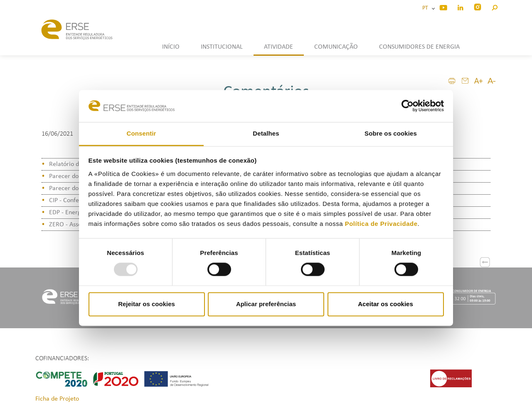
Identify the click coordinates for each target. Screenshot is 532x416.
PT (426, 8)
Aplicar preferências (266, 304)
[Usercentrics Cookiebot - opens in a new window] (408, 106)
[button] (494, 6)
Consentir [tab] (142, 133)
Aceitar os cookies (385, 304)
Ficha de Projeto (57, 399)
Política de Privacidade (381, 224)
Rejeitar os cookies (147, 304)
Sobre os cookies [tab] (391, 133)
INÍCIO (171, 47)
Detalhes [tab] (266, 133)
